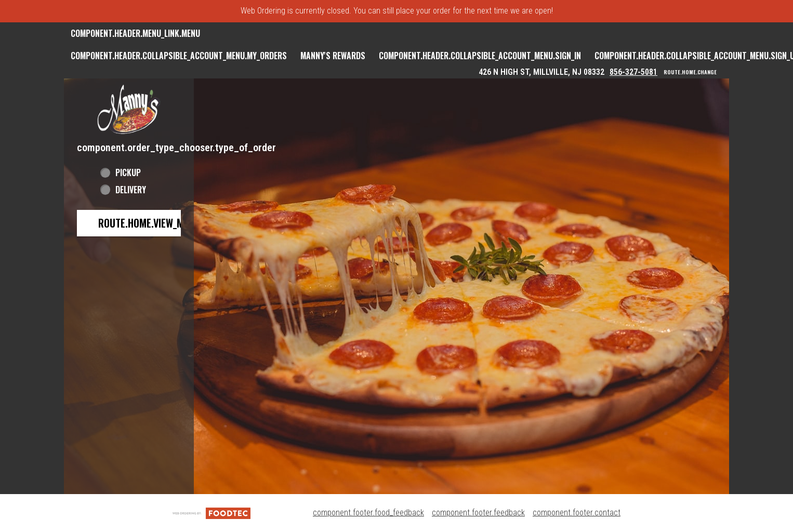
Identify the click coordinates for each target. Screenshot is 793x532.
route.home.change (690, 72)
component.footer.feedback (478, 513)
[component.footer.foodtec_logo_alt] (212, 513)
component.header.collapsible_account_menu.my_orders (179, 56)
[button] (129, 109)
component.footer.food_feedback (368, 513)
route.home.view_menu (149, 223)
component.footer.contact (577, 513)
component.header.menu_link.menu (135, 33)
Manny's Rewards (333, 56)
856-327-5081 (633, 72)
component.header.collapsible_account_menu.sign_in (480, 56)
